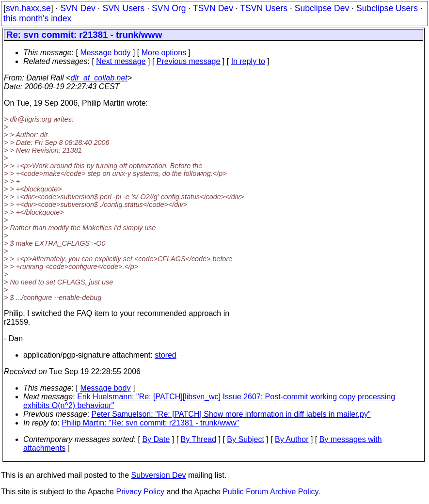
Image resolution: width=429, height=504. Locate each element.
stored (165, 355)
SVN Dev (78, 8)
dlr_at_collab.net (99, 78)
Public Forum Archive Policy (270, 492)
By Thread (199, 439)
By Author (292, 439)
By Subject (245, 439)
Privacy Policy (140, 492)
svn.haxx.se (28, 8)
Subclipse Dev (322, 8)
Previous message (189, 61)
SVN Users (123, 8)
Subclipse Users (387, 8)
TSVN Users (264, 8)
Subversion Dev (159, 475)
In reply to (248, 61)
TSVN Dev (213, 8)
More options (164, 53)
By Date (156, 439)
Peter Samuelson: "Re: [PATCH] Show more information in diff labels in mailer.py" (231, 414)
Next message (121, 61)
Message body (105, 53)
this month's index (37, 18)
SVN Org (169, 8)
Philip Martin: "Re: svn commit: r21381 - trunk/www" (150, 423)
